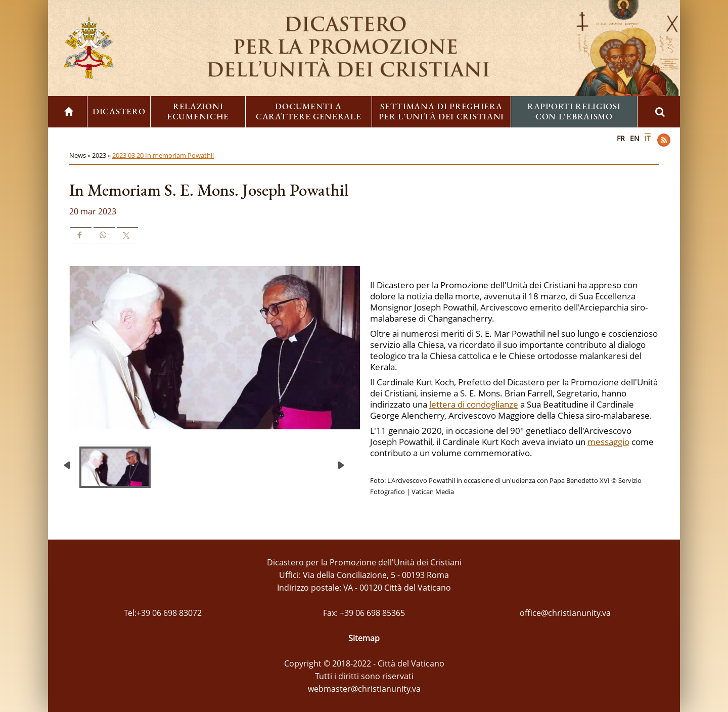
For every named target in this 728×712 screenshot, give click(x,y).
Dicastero (119, 111)
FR (621, 138)
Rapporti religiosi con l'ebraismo (574, 111)
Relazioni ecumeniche (198, 111)
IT (648, 138)
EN (635, 138)
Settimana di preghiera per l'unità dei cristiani (442, 111)
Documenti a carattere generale (309, 111)
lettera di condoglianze (474, 404)
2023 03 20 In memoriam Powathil (163, 155)
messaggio (608, 442)
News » (81, 155)
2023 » (102, 155)
